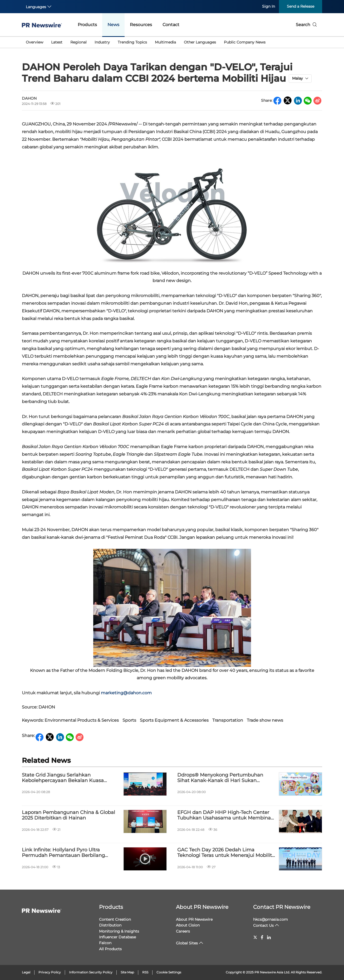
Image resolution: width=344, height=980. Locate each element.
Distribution (110, 925)
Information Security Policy (91, 972)
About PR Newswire (202, 907)
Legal (26, 972)
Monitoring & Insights (119, 931)
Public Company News (245, 42)
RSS (145, 972)
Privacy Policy (50, 972)
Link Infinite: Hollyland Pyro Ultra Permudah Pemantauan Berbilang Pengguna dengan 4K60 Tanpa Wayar (67, 853)
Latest (57, 42)
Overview (35, 42)
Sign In (269, 6)
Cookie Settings (169, 972)
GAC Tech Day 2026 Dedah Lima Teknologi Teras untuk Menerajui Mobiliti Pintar (225, 853)
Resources (141, 25)
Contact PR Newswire (282, 907)
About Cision (188, 925)
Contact (171, 25)
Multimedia (165, 42)
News (113, 25)
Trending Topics (132, 42)
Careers (183, 931)
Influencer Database (117, 937)
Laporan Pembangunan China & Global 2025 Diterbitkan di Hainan (68, 815)
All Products (110, 949)
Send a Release (301, 6)
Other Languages (200, 42)
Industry (102, 42)
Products (87, 25)
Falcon (105, 943)
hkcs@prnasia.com (271, 919)
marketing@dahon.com (126, 693)
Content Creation (115, 919)
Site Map (127, 972)
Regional (78, 42)
